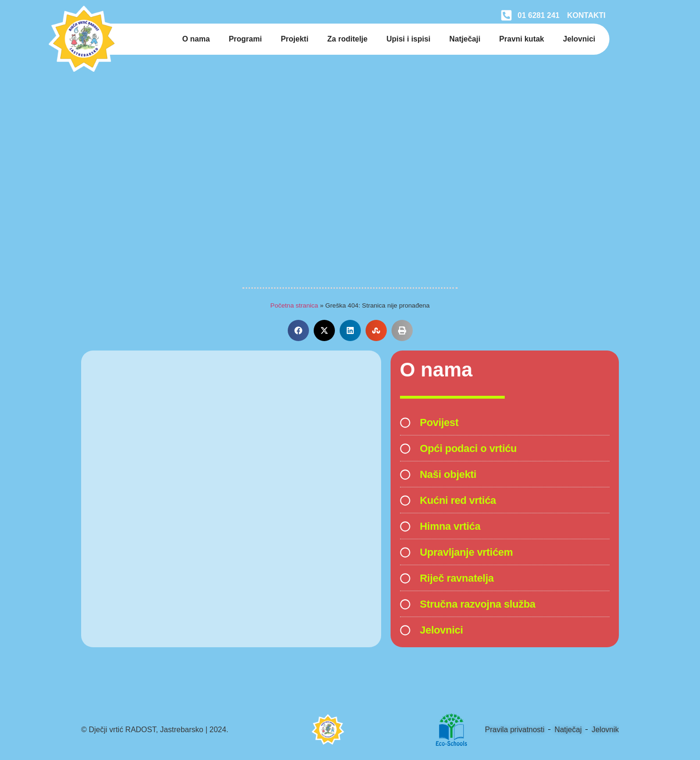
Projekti (295, 39)
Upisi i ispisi (408, 39)
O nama (196, 39)
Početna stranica (294, 305)
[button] (298, 330)
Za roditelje (347, 39)
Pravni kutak (521, 39)
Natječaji (465, 39)
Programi (245, 39)
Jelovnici (579, 39)
